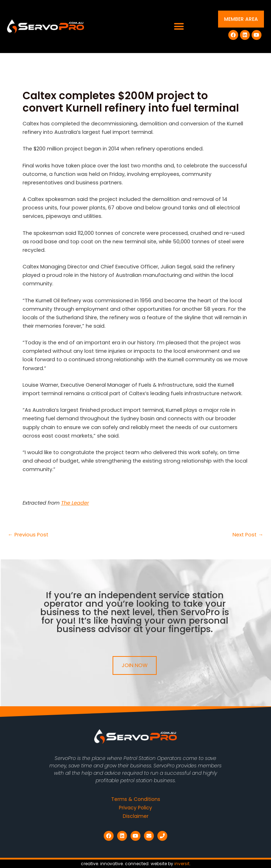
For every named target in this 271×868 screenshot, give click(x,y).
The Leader (75, 503)
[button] (179, 27)
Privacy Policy (135, 808)
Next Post (248, 535)
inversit (182, 864)
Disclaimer (136, 816)
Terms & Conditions (136, 799)
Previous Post (28, 535)
